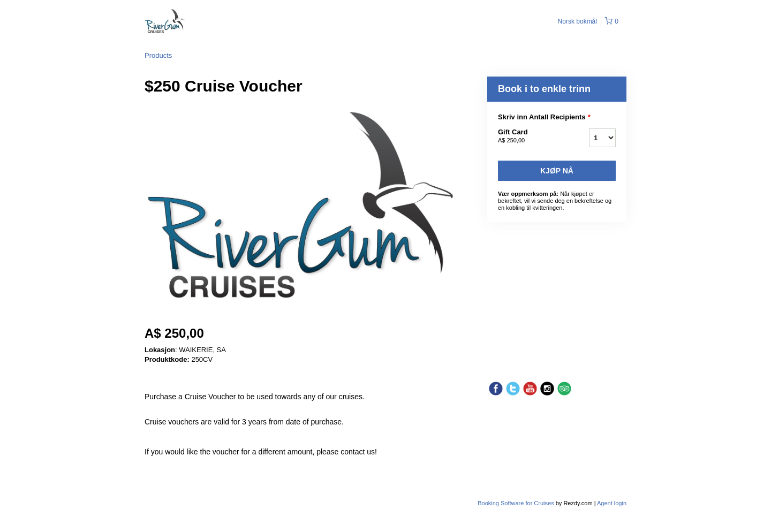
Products (158, 55)
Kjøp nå (557, 171)
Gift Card (530, 136)
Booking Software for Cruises (517, 503)
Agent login (612, 503)
